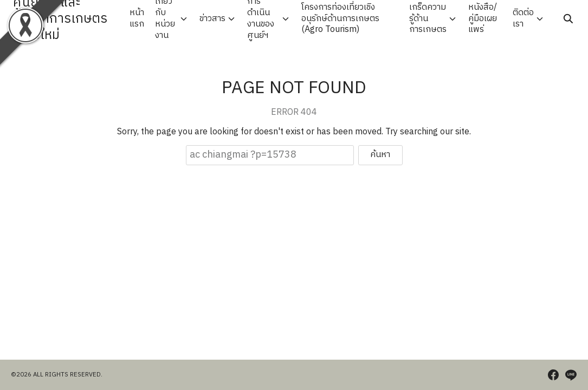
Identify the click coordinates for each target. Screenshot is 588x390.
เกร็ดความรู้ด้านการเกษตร (428, 18)
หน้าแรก (137, 18)
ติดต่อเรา (523, 18)
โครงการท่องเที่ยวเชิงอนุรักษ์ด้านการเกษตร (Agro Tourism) (340, 18)
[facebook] (553, 375)
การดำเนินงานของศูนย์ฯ (261, 19)
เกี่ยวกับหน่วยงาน (165, 19)
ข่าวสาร (212, 19)
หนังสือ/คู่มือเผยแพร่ (483, 18)
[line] (571, 375)
